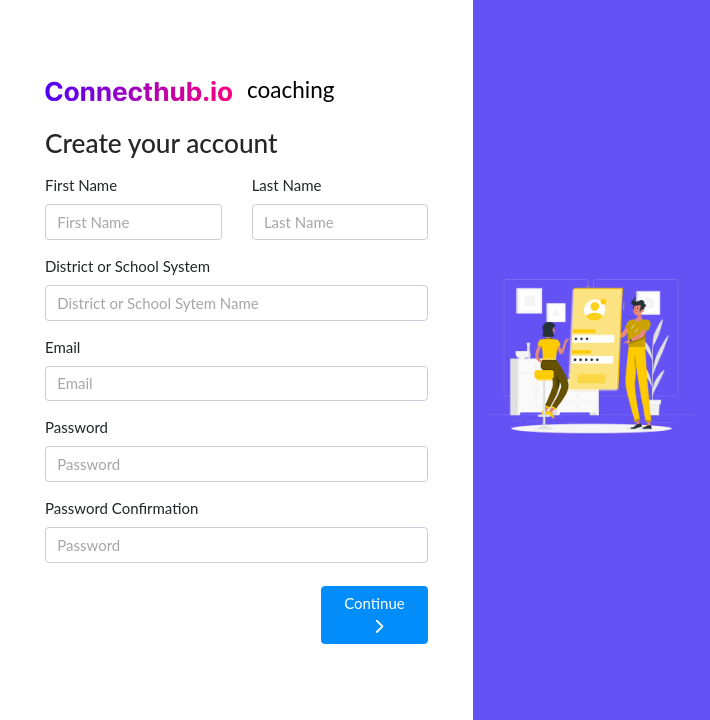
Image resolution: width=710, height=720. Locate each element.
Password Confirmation (121, 508)
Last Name (287, 185)
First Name (81, 185)
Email (62, 347)
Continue (374, 614)
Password (76, 427)
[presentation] (197, 617)
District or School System (127, 266)
